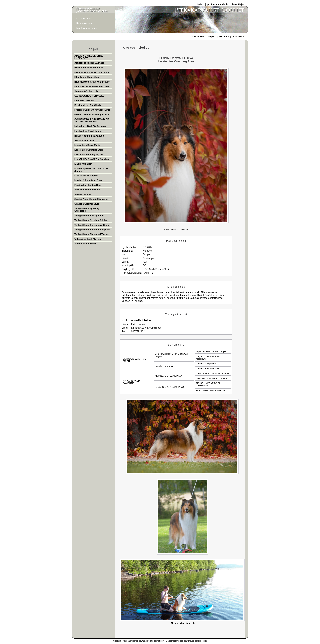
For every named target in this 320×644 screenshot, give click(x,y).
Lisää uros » (83, 19)
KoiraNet (148, 251)
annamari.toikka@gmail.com (147, 328)
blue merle (238, 37)
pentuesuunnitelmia (218, 4)
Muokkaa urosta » (87, 28)
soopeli (212, 37)
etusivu (199, 4)
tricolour (224, 37)
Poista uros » (84, 23)
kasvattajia (238, 4)
